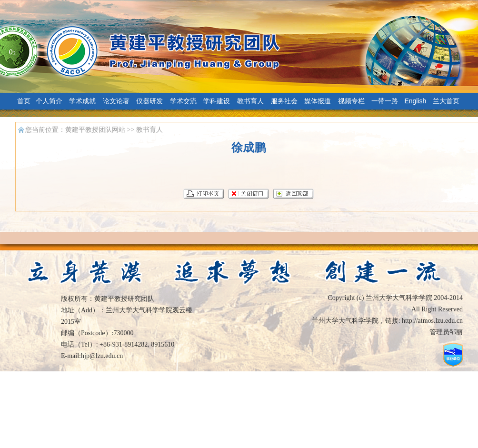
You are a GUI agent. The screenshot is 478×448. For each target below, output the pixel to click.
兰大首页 (446, 101)
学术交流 (183, 101)
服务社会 (284, 101)
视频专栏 (351, 101)
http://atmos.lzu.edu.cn (432, 321)
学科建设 (217, 101)
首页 (24, 101)
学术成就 (82, 101)
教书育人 (250, 101)
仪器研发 (149, 101)
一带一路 (385, 101)
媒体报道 (318, 101)
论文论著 (116, 101)
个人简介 (49, 101)
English (415, 101)
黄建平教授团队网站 (95, 130)
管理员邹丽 (446, 332)
